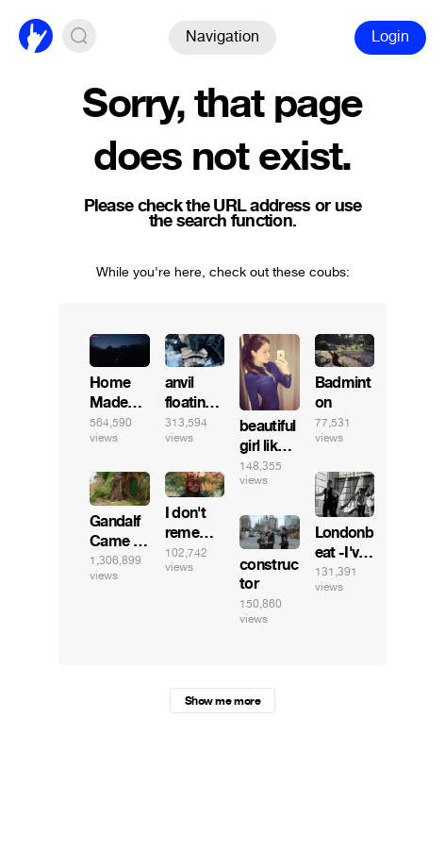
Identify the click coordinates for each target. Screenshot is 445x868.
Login (390, 36)
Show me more (222, 701)
